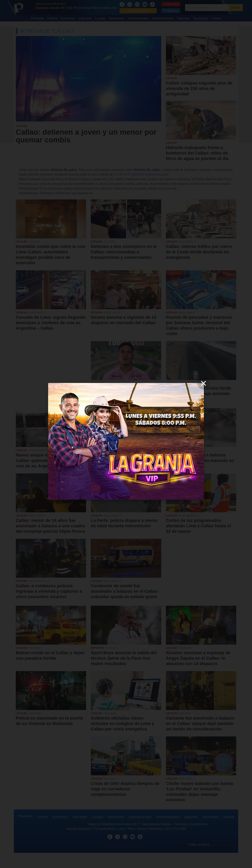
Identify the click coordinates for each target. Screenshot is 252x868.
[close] (204, 383)
